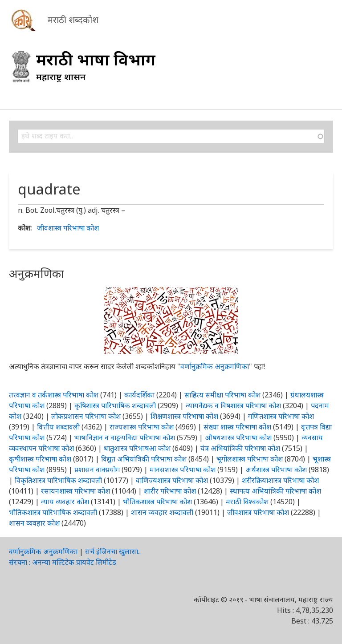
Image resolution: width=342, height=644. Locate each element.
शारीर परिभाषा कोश (170, 491)
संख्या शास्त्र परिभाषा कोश (237, 427)
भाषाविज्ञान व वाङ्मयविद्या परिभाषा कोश (125, 437)
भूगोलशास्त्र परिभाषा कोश (250, 459)
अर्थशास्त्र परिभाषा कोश (276, 470)
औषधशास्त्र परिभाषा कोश (238, 437)
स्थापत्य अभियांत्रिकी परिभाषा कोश (275, 491)
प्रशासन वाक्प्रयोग (97, 470)
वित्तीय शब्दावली (58, 427)
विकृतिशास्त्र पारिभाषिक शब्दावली (59, 480)
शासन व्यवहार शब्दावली (162, 512)
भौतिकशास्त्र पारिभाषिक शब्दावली (53, 512)
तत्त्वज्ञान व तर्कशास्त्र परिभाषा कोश (54, 395)
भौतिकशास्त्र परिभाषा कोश (157, 502)
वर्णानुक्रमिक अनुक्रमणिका (215, 366)
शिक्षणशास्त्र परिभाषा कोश (184, 416)
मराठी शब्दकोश (73, 20)
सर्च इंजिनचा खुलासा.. (113, 551)
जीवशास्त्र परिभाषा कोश (68, 228)
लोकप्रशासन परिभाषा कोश (86, 416)
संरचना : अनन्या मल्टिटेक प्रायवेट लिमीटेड (63, 562)
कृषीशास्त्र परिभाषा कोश (40, 459)
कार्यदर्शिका (139, 395)
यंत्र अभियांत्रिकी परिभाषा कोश (240, 448)
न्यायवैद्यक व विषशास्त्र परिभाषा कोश (233, 405)
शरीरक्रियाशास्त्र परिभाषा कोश (280, 480)
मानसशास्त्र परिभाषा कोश (183, 470)
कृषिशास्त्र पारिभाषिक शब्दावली (115, 405)
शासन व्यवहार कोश (34, 523)
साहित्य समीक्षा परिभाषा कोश (222, 395)
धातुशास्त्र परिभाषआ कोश (137, 448)
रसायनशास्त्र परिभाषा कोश (75, 491)
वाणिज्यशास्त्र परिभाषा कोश (172, 480)
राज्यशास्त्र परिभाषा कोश (142, 427)
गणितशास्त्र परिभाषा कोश (281, 416)
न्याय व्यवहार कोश (65, 502)
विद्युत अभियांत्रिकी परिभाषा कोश (144, 459)
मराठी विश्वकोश (247, 502)
